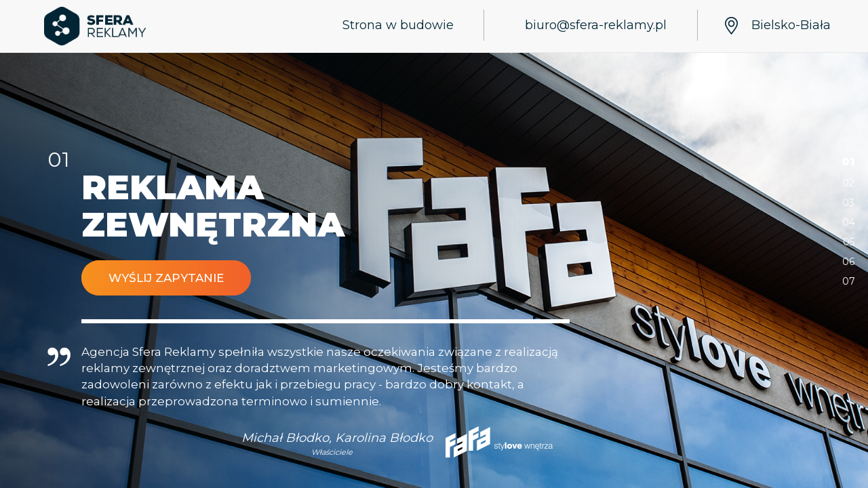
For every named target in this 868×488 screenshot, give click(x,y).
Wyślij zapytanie (166, 278)
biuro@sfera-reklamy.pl (596, 25)
